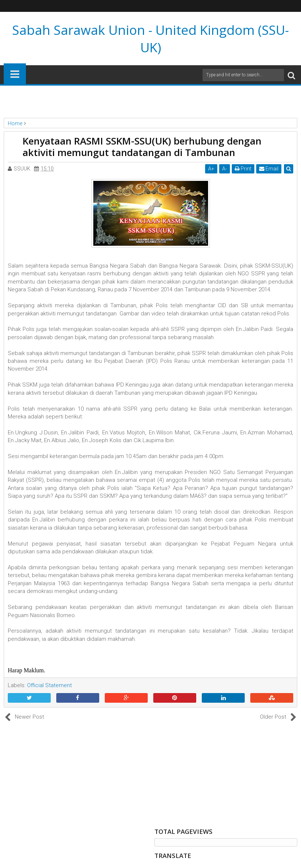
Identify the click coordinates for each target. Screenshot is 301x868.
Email (269, 169)
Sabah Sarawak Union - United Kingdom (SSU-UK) (150, 39)
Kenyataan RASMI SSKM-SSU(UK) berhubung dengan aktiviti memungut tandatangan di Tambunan (142, 147)
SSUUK (22, 169)
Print (243, 169)
